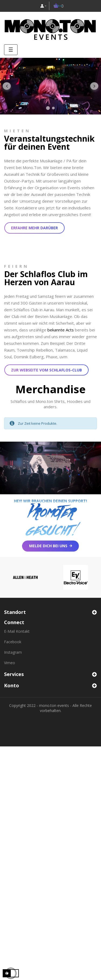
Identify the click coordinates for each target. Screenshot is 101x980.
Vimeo (10, 663)
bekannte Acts (61, 330)
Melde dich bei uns (48, 546)
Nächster (94, 86)
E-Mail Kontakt (17, 631)
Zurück (7, 86)
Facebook (13, 642)
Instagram (13, 652)
